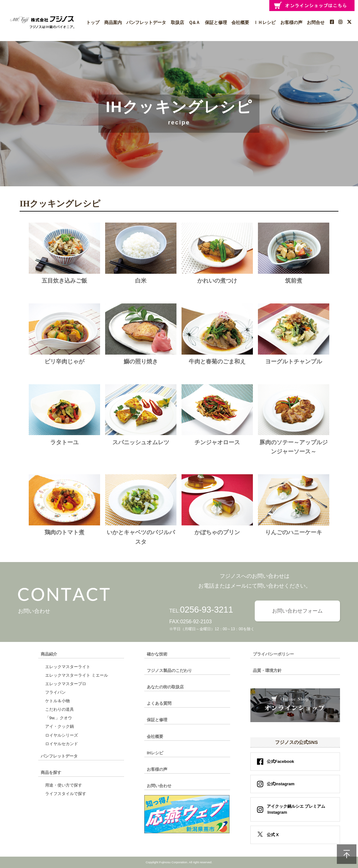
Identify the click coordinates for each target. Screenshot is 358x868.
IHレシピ (155, 753)
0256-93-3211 (206, 610)
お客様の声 (291, 22)
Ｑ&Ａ (194, 22)
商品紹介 (49, 654)
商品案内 (113, 22)
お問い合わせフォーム (297, 611)
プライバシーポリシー (273, 654)
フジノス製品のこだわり (169, 670)
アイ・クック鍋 (60, 726)
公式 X (273, 835)
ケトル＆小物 (57, 701)
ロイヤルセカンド (62, 744)
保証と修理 (216, 22)
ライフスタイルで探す (66, 794)
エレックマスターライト (68, 667)
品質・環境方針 (267, 670)
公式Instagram (281, 784)
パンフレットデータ (146, 22)
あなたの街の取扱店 (165, 687)
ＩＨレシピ (265, 22)
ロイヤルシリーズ (62, 735)
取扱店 (177, 22)
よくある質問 (159, 703)
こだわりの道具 (60, 709)
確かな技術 (157, 654)
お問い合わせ (159, 786)
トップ (93, 22)
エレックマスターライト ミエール (77, 675)
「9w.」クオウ (59, 718)
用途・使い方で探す (64, 785)
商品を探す (51, 772)
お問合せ (316, 22)
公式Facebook (280, 761)
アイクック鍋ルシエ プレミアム (294, 809)
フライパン (55, 692)
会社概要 (240, 22)
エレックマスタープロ (66, 684)
